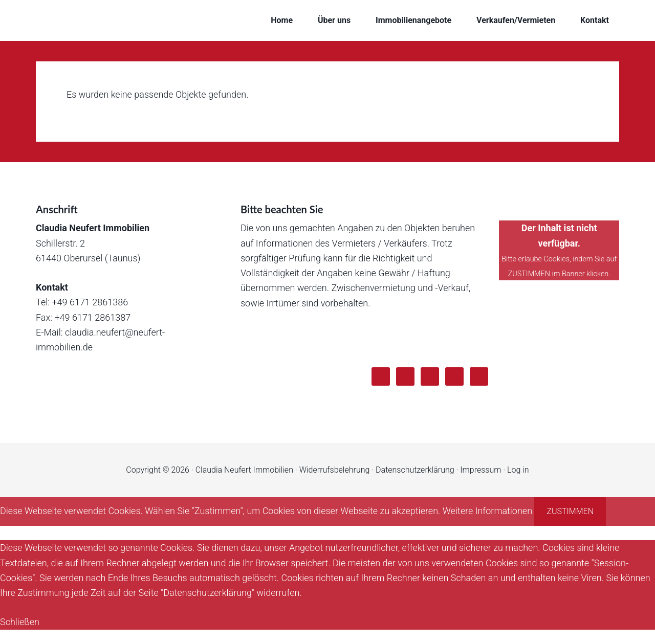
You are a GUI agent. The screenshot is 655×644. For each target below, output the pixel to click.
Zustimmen (570, 511)
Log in (518, 470)
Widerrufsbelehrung (335, 470)
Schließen (20, 622)
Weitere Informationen (487, 511)
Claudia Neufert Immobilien (118, 20)
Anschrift (57, 209)
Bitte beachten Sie (282, 209)
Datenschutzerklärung (415, 470)
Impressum (481, 470)
